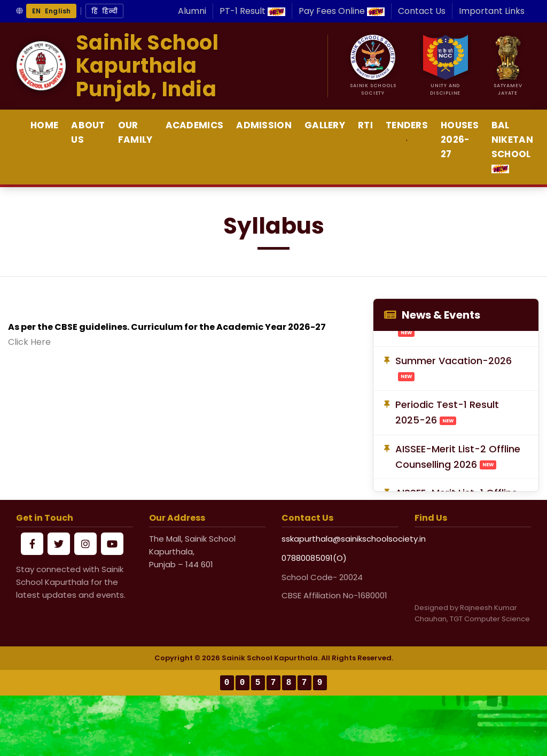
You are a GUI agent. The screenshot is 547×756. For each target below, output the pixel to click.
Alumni (192, 11)
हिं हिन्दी (104, 11)
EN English (51, 11)
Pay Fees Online (342, 11)
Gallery (325, 125)
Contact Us (422, 11)
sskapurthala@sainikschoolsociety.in (340, 539)
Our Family (135, 132)
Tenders (407, 125)
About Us (88, 132)
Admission (264, 125)
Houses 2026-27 (460, 140)
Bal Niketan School (512, 146)
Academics (195, 125)
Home (44, 125)
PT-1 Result (252, 11)
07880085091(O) (314, 558)
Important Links (492, 11)
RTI (365, 125)
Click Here (29, 342)
